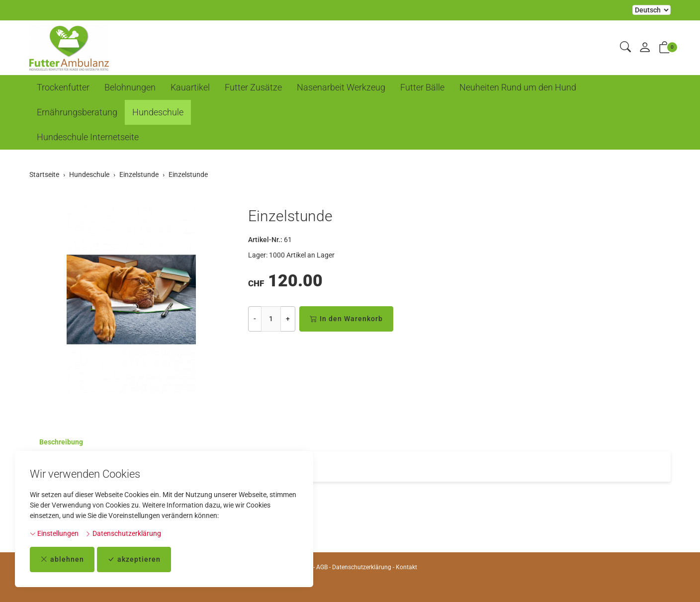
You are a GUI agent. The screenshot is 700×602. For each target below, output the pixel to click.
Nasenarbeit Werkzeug (341, 87)
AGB (322, 567)
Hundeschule (158, 112)
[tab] (56, 442)
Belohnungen (130, 87)
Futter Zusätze (253, 87)
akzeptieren (134, 559)
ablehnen (62, 559)
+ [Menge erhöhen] (288, 319)
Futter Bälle (422, 87)
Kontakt (406, 567)
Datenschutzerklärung (123, 533)
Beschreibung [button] (61, 442)
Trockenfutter (63, 87)
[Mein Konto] (645, 48)
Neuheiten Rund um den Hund (518, 87)
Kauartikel (190, 87)
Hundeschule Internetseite (88, 137)
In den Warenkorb (346, 319)
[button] (625, 47)
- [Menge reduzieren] (255, 319)
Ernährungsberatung (77, 112)
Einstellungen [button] (54, 533)
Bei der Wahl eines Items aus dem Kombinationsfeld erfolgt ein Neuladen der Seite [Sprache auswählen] (652, 10)
